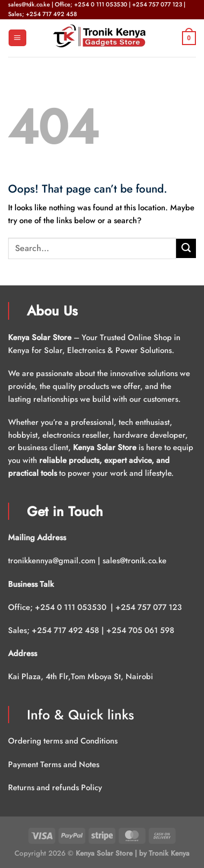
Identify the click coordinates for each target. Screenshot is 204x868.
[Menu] (17, 38)
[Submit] (186, 249)
